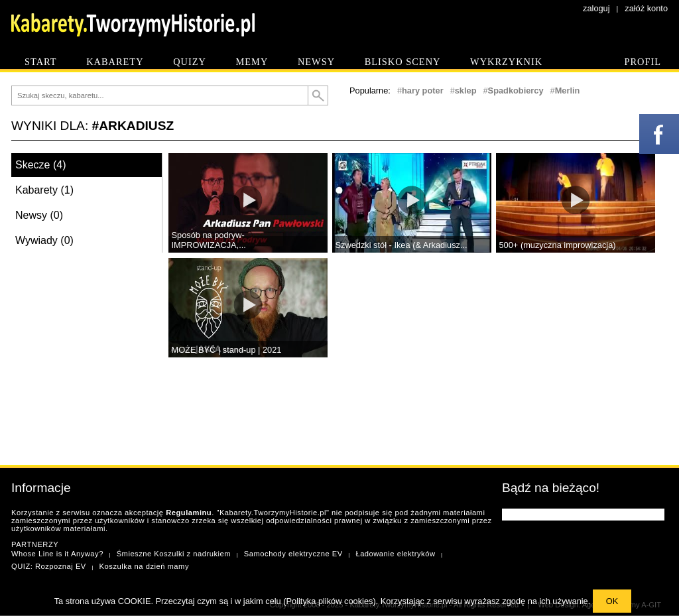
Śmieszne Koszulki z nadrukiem (174, 554)
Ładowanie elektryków (395, 554)
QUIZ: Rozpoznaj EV (49, 566)
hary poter (423, 91)
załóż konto (646, 8)
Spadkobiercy (516, 91)
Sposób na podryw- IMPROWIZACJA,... (209, 240)
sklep (466, 91)
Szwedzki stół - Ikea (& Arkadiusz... (401, 245)
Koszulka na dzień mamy (144, 566)
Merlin (568, 91)
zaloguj (596, 8)
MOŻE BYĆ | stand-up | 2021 (227, 350)
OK (612, 601)
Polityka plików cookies (330, 601)
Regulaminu (189, 513)
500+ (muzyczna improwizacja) (558, 245)
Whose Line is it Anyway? (57, 554)
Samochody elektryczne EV (293, 554)
